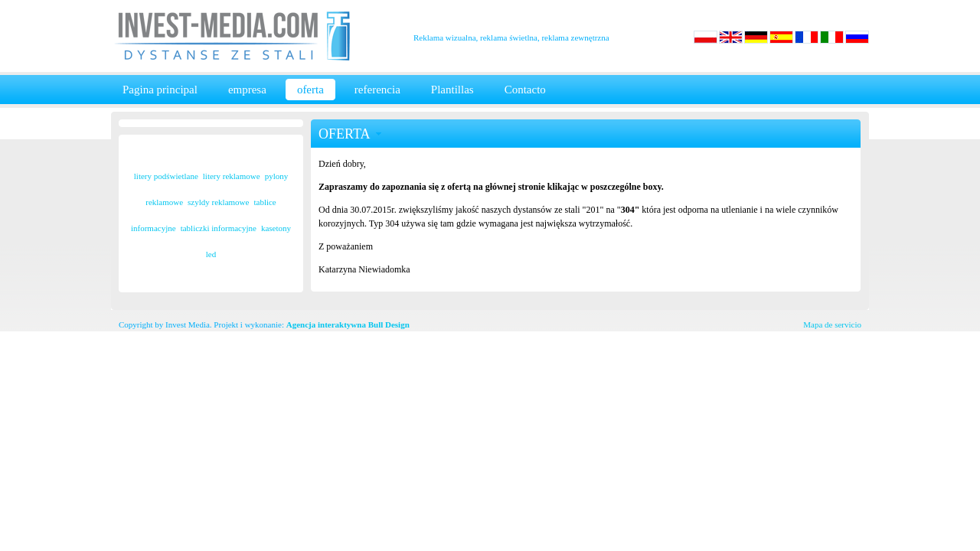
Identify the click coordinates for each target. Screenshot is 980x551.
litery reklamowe (232, 176)
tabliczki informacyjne (219, 228)
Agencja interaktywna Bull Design (348, 324)
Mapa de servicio (832, 324)
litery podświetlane (166, 176)
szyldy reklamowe (218, 202)
